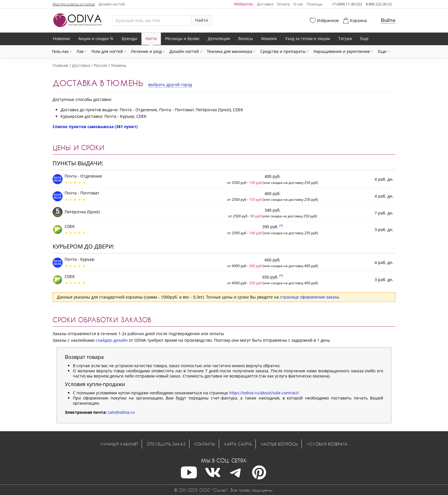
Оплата (283, 4)
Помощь (315, 4)
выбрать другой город (170, 85)
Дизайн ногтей (112, 4)
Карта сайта (238, 444)
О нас (298, 4)
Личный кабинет (119, 444)
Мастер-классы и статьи (74, 4)
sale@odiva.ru (121, 412)
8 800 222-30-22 (379, 4)
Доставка (265, 4)
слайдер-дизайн (112, 340)
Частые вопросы (279, 444)
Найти (202, 20)
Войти (388, 20)
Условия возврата (327, 444)
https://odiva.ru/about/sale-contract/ (264, 393)
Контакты (205, 444)
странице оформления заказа (309, 297)
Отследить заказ (166, 444)
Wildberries (244, 4)
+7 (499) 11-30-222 (347, 4)
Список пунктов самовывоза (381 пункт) (95, 127)
